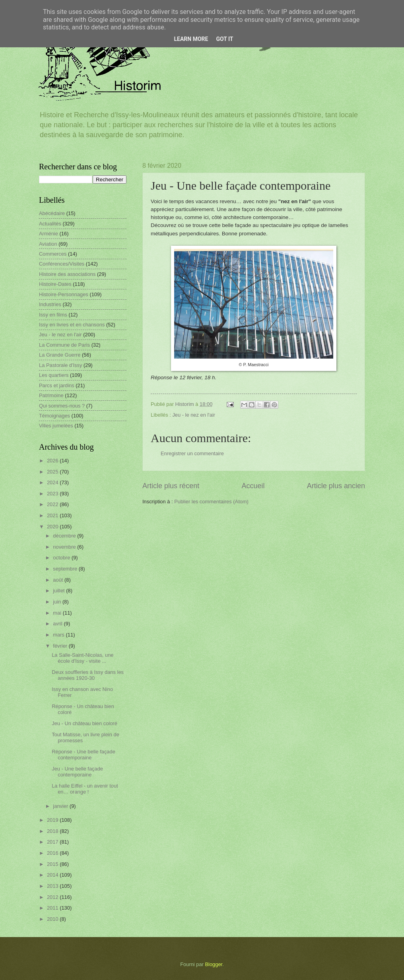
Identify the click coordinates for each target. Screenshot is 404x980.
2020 (53, 527)
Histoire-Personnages (64, 294)
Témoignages (54, 416)
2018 (53, 831)
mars (59, 635)
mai (58, 613)
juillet (59, 591)
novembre (65, 547)
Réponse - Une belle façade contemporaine (84, 755)
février (61, 646)
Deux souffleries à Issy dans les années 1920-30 (88, 675)
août (59, 580)
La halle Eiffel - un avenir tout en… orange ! (85, 789)
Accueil (253, 486)
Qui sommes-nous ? (62, 406)
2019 (53, 820)
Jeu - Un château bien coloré (84, 723)
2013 (53, 886)
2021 (53, 515)
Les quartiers (54, 375)
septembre (66, 569)
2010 (53, 919)
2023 (53, 494)
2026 (53, 461)
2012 (53, 897)
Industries (50, 304)
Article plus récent (171, 486)
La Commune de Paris (64, 345)
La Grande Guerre (60, 355)
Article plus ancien (336, 486)
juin (58, 602)
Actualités (50, 224)
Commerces (53, 254)
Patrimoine (51, 395)
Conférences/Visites (62, 264)
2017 (53, 842)
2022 (53, 504)
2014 (53, 875)
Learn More (191, 39)
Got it (224, 39)
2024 (53, 482)
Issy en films (53, 315)
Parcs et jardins (57, 385)
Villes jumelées (56, 426)
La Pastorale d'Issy (60, 365)
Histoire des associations (67, 274)
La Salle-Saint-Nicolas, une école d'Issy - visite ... (83, 658)
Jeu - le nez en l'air (194, 415)
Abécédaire (52, 213)
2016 (53, 853)
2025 (53, 472)
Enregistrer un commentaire (192, 453)
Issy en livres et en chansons (72, 325)
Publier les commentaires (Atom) (211, 502)
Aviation (48, 244)
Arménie (49, 234)
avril (58, 624)
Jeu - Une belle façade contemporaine (77, 772)
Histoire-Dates (55, 284)
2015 (53, 864)
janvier (61, 806)
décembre (65, 536)
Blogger (214, 964)
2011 (53, 908)
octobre (62, 558)
